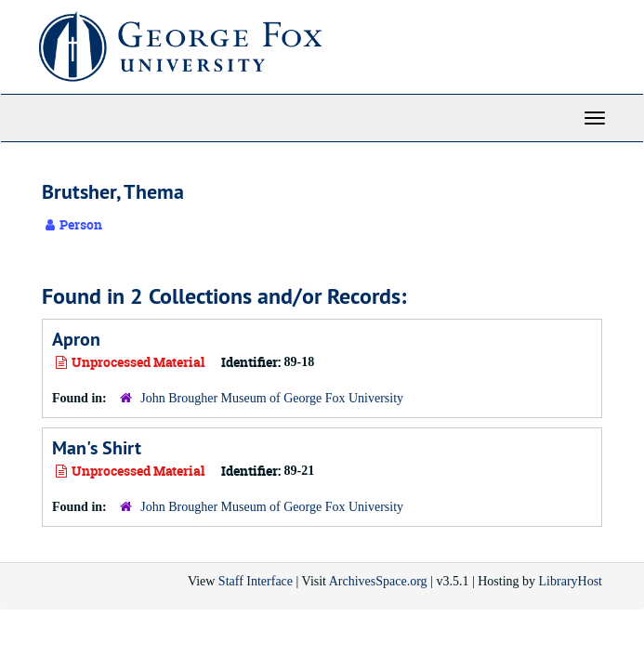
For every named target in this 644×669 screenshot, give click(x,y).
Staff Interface (256, 581)
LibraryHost (571, 581)
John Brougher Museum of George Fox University (272, 398)
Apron (76, 339)
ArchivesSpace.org (378, 581)
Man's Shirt (97, 448)
